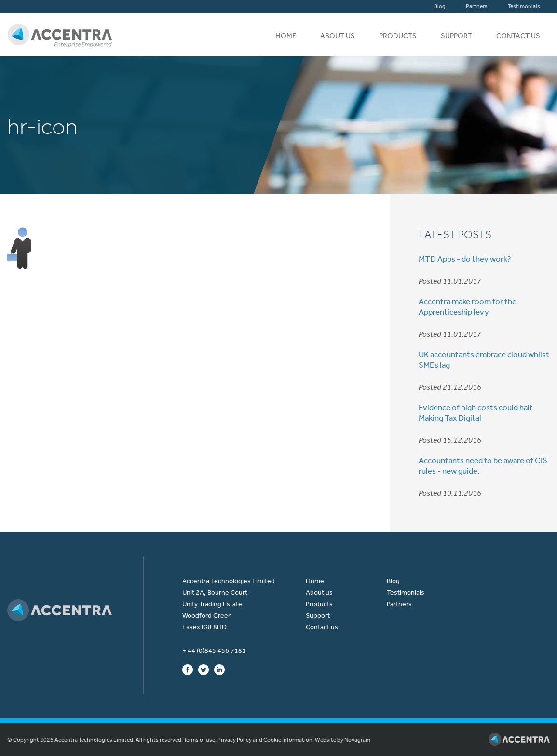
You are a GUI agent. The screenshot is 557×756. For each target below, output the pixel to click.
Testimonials (524, 6)
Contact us (518, 36)
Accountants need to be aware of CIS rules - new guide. (483, 465)
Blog (440, 6)
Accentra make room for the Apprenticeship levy (468, 306)
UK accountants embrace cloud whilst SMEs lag (484, 359)
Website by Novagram (343, 740)
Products (398, 36)
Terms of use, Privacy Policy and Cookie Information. (249, 740)
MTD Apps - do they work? (465, 259)
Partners (477, 6)
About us (338, 36)
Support (456, 36)
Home (286, 36)
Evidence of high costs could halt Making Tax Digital (476, 412)
